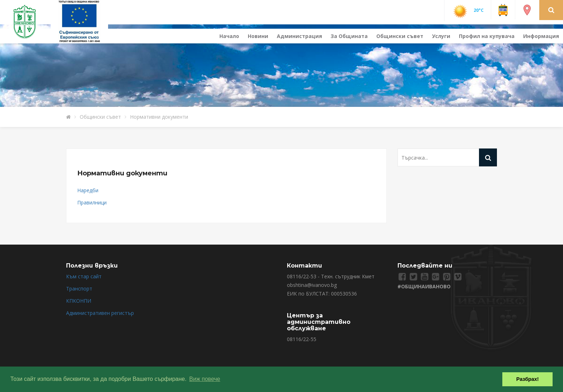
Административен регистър (100, 313)
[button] (551, 10)
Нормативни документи (159, 117)
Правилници (92, 202)
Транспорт (79, 289)
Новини (258, 36)
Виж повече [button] (205, 379)
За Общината (349, 36)
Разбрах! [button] (528, 379)
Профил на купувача (487, 36)
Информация (541, 36)
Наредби (88, 190)
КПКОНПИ (79, 301)
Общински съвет (400, 36)
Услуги (441, 36)
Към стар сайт (84, 276)
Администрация (299, 36)
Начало (229, 36)
